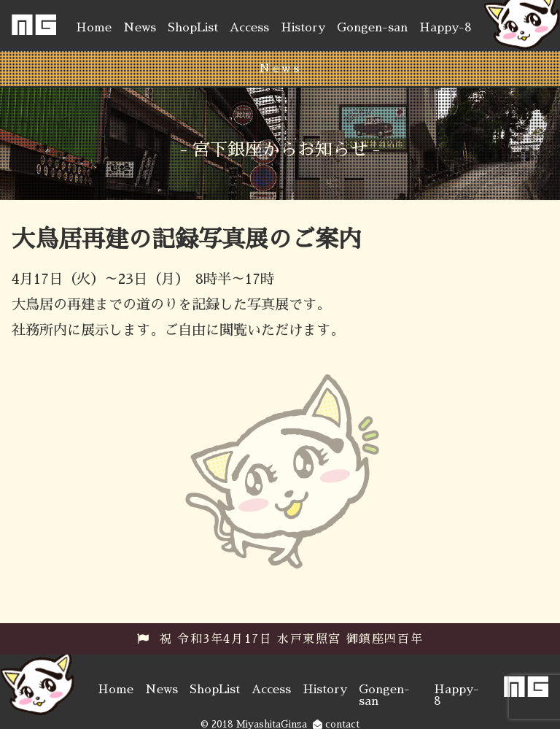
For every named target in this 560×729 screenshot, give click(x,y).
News (140, 28)
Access (249, 28)
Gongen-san (372, 28)
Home (94, 28)
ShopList (193, 28)
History (303, 28)
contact (336, 724)
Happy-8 (446, 28)
